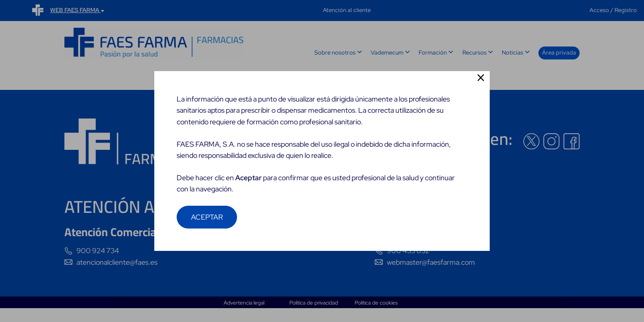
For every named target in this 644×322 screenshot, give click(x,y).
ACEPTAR (207, 217)
